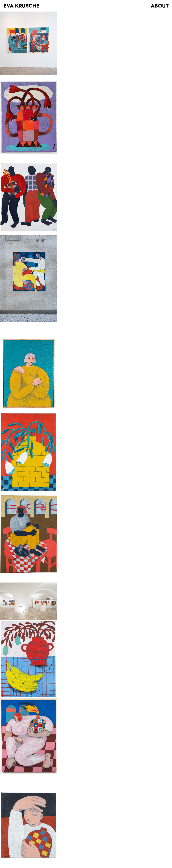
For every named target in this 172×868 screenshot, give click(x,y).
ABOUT (160, 6)
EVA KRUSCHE (21, 6)
